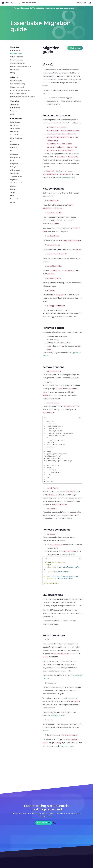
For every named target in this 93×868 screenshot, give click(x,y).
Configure (14, 189)
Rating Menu (15, 167)
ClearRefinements (16, 183)
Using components (17, 60)
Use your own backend (18, 93)
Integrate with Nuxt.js (17, 87)
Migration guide (16, 54)
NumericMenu (15, 157)
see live (73, 555)
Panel (12, 160)
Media (12, 114)
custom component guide (65, 177)
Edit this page (75, 48)
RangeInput (14, 164)
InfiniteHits (14, 148)
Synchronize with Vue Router (20, 90)
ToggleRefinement (16, 176)
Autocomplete (15, 128)
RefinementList (15, 170)
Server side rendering (18, 84)
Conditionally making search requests (23, 97)
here (70, 518)
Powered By (14, 199)
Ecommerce (14, 111)
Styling (13, 73)
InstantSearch (15, 122)
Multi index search (16, 81)
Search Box (14, 125)
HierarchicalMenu (16, 138)
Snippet (13, 192)
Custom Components (17, 63)
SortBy (13, 202)
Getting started (15, 50)
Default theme (15, 108)
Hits (12, 141)
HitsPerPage (15, 144)
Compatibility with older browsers (21, 66)
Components (81, 3)
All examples (15, 104)
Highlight (13, 186)
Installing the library (17, 57)
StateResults (15, 173)
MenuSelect (14, 154)
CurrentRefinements (17, 135)
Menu (12, 151)
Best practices (15, 70)
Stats (12, 196)
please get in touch (58, 715)
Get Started (44, 823)
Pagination (14, 180)
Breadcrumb (14, 132)
